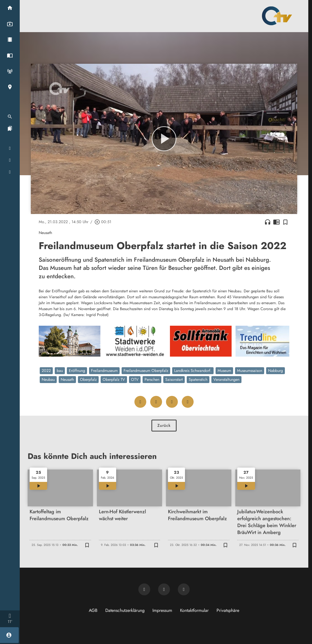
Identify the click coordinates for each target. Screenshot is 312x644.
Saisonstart (174, 379)
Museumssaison (250, 371)
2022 (46, 371)
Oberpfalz (88, 379)
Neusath (67, 379)
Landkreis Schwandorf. (193, 371)
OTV (135, 379)
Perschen (152, 379)
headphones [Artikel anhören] (268, 222)
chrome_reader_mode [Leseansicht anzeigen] (276, 222)
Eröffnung (77, 371)
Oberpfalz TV (114, 379)
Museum (224, 371)
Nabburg (275, 371)
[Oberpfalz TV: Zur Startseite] (277, 16)
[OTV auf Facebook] (164, 589)
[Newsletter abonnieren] (144, 589)
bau (60, 371)
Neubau (48, 379)
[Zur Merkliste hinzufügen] (285, 222)
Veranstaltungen (226, 379)
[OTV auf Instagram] (184, 589)
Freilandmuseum (104, 371)
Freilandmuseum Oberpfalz (146, 371)
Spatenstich (198, 379)
